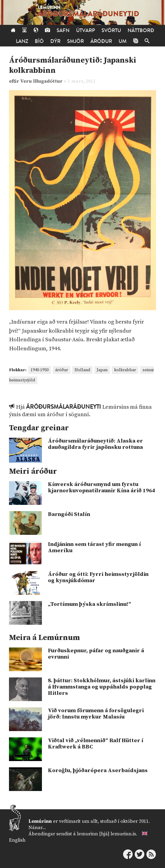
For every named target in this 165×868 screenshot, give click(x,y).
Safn (63, 30)
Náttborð (141, 30)
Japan (102, 370)
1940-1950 (40, 370)
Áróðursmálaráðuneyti (63, 407)
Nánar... (37, 828)
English (17, 840)
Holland (82, 370)
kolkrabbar (125, 370)
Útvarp (85, 30)
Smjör (75, 41)
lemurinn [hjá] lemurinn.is (106, 834)
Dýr (55, 41)
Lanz (22, 41)
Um (123, 41)
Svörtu (111, 30)
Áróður (101, 41)
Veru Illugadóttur (42, 81)
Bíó (39, 41)
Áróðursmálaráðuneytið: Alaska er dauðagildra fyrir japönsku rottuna (95, 444)
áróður (62, 370)
